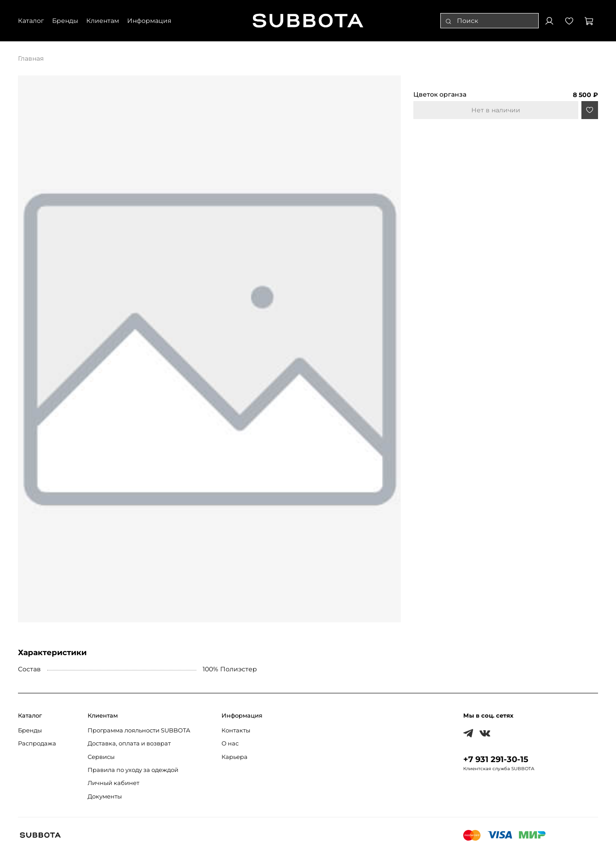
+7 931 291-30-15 (496, 759)
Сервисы (101, 757)
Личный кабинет (113, 783)
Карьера (235, 757)
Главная (31, 58)
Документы (105, 796)
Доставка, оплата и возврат (129, 743)
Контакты (236, 730)
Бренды (30, 730)
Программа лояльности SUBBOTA (139, 730)
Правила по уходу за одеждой (133, 770)
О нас (230, 743)
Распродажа (37, 743)
